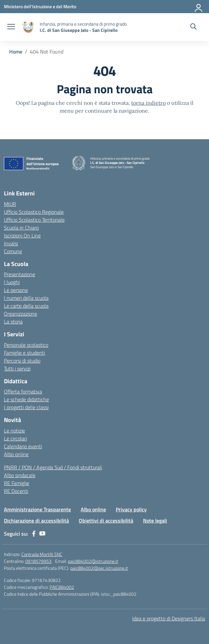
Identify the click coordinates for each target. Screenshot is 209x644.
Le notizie (14, 431)
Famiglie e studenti (24, 353)
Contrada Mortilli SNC (42, 554)
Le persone (16, 290)
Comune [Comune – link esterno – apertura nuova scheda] (13, 251)
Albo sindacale (20, 475)
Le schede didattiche (26, 399)
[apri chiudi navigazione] (11, 27)
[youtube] (42, 534)
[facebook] (34, 534)
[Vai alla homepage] (28, 27)
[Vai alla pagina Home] (16, 52)
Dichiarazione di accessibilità (36, 521)
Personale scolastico (26, 345)
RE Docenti (16, 491)
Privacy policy (131, 509)
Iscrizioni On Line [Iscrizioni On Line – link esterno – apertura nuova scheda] (22, 235)
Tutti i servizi (17, 368)
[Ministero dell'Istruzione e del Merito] (40, 6)
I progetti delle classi (26, 407)
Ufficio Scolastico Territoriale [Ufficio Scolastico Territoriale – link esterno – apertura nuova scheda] (34, 220)
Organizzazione (21, 314)
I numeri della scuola (26, 298)
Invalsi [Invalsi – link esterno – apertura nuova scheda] (11, 243)
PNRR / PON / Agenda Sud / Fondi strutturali (53, 467)
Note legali (155, 521)
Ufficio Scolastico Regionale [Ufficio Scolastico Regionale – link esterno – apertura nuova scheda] (34, 212)
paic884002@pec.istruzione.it (99, 568)
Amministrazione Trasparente (37, 509)
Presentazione (20, 274)
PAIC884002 (62, 587)
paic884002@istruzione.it (93, 561)
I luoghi (12, 282)
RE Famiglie (17, 483)
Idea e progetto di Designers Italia (169, 618)
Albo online (16, 454)
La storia (13, 322)
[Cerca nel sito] (193, 27)
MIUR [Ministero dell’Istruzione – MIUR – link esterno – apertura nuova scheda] (10, 204)
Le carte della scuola (26, 306)
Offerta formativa (23, 391)
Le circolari (15, 438)
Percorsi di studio (22, 361)
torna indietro (148, 103)
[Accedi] (199, 7)
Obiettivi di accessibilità (106, 521)
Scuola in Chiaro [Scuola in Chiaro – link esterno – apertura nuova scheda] (21, 228)
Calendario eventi (23, 446)
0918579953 (38, 561)
